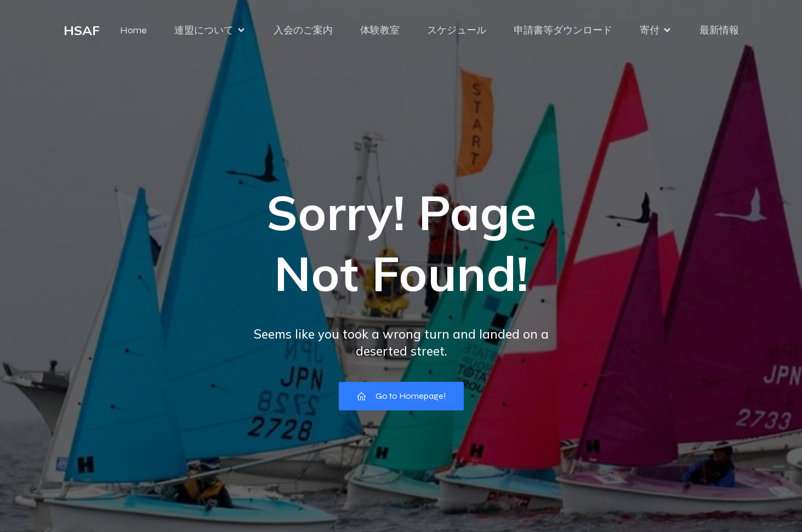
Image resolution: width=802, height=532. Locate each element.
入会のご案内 (303, 30)
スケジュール (457, 30)
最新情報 (719, 30)
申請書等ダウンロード (563, 30)
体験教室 (380, 30)
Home (133, 30)
